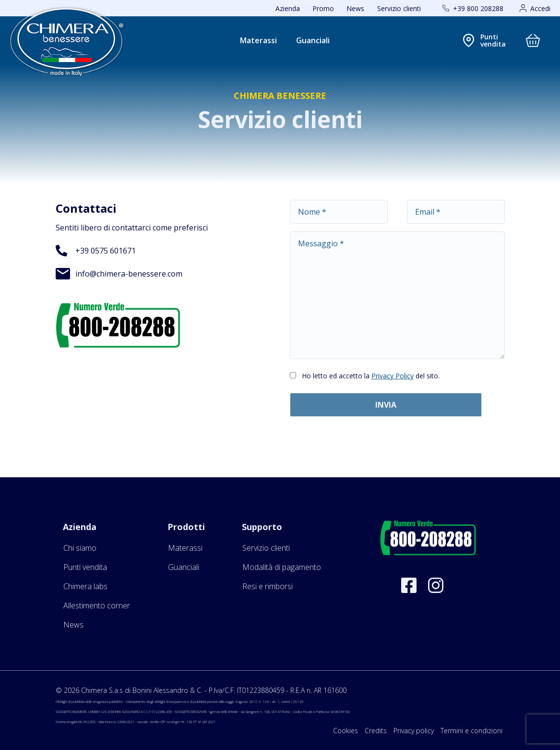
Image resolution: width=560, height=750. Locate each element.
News (355, 8)
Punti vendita (85, 567)
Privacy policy (414, 731)
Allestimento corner (97, 605)
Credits (376, 731)
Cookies (346, 731)
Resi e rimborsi (268, 586)
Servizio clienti (399, 8)
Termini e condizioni (471, 731)
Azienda (288, 8)
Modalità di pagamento (282, 567)
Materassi (258, 40)
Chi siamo (80, 548)
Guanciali (313, 40)
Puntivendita (493, 41)
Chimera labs (85, 586)
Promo (323, 8)
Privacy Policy (393, 376)
